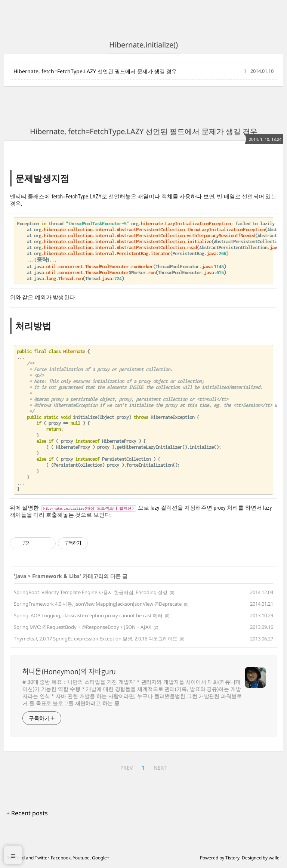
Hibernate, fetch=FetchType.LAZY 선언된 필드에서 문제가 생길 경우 (95, 71)
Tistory (232, 858)
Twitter (42, 858)
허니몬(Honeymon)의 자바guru (69, 671)
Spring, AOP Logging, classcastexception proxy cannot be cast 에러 (88, 615)
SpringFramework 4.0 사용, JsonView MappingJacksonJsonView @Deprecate (98, 604)
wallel (275, 858)
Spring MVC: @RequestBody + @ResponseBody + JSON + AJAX (83, 627)
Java (21, 576)
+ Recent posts (27, 813)
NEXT (160, 768)
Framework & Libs (56, 576)
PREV (126, 768)
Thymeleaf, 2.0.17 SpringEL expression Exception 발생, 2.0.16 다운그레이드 (96, 639)
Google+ (101, 858)
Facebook (61, 858)
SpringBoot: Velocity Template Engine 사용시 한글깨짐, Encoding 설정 (91, 592)
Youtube (81, 858)
